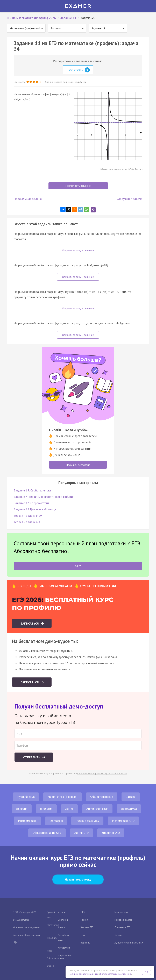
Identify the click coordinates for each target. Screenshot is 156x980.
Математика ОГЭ (123, 821)
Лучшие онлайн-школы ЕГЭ (129, 943)
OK (146, 972)
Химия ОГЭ (81, 833)
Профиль (52, 938)
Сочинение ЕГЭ (122, 927)
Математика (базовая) (62, 797)
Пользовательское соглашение (116, 974)
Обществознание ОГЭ (47, 833)
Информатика (27, 821)
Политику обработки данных (83, 974)
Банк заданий (122, 912)
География (56, 821)
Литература (129, 809)
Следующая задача (130, 199)
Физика (131, 797)
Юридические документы (26, 927)
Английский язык (97, 809)
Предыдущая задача (28, 199)
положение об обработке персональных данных (102, 774)
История (22, 809)
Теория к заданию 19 (28, 516)
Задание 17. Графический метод (35, 509)
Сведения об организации (27, 935)
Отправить (32, 757)
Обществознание (102, 797)
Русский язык (26, 797)
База (50, 951)
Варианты (86, 943)
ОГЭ (83, 912)
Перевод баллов (123, 920)
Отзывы (118, 935)
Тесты (84, 935)
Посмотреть (78, 70)
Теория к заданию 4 (27, 522)
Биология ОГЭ (111, 833)
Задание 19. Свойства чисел (32, 490)
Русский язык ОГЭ (87, 821)
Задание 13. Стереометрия (31, 503)
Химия (69, 809)
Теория (84, 920)
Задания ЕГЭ (87, 927)
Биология (46, 809)
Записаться (30, 623)
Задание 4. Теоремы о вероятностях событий (44, 497)
